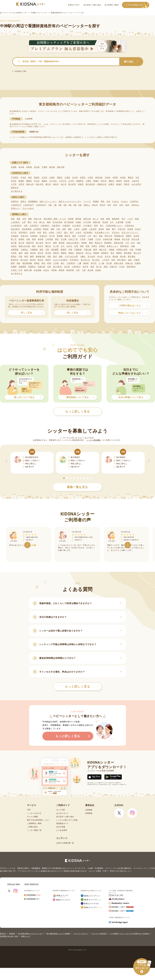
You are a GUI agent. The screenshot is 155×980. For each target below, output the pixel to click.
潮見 (57, 239)
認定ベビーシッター (48, 202)
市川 (123, 219)
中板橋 (111, 250)
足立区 (37, 181)
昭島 (30, 219)
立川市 (71, 181)
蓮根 (61, 257)
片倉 (58, 229)
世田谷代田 (119, 243)
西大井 (41, 253)
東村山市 (30, 184)
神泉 (55, 243)
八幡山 (83, 257)
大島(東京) (34, 226)
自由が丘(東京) (73, 243)
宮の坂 (109, 263)
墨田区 (60, 178)
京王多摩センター (102, 233)
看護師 (96, 202)
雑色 (34, 246)
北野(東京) (23, 233)
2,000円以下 (29, 205)
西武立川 (99, 243)
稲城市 (119, 184)
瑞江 (63, 263)
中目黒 (14, 253)
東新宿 (62, 270)
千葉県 (44, 167)
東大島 (123, 257)
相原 (13, 219)
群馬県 (29, 167)
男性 (103, 202)
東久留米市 (90, 184)
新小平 (48, 243)
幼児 (109, 205)
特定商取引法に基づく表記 (9, 936)
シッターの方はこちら (137, 5)
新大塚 (14, 243)
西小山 (88, 253)
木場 (39, 233)
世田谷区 (99, 178)
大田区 (90, 178)
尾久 (102, 226)
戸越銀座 (78, 250)
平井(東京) (74, 260)
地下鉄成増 (69, 222)
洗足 (139, 243)
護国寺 (129, 236)
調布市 (119, 181)
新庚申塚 (70, 270)
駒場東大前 (119, 236)
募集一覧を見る (83, 487)
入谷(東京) (15, 222)
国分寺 (67, 236)
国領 (74, 236)
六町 (78, 270)
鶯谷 (29, 222)
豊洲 (95, 250)
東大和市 (72, 184)
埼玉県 (37, 167)
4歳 (70, 205)
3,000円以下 (41, 205)
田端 (87, 246)
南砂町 (86, 263)
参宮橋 (41, 239)
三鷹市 (88, 181)
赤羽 (24, 219)
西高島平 (105, 253)
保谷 (19, 263)
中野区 (115, 178)
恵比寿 (105, 222)
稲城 (137, 219)
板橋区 (21, 181)
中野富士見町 (122, 250)
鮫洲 (34, 239)
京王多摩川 (88, 233)
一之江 (130, 219)
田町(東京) (125, 246)
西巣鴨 (96, 253)
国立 (66, 233)
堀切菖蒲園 (27, 263)
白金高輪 (38, 270)
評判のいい (16, 208)
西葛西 (64, 253)
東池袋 (115, 257)
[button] (64, 478)
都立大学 (103, 250)
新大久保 (135, 239)
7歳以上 (87, 205)
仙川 (133, 243)
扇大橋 (90, 270)
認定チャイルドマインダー (70, 202)
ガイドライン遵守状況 (99, 934)
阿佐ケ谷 (38, 219)
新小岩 (21, 243)
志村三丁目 (73, 239)
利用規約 (12, 934)
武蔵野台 (32, 267)
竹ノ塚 (56, 246)
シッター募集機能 (93, 440)
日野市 (21, 184)
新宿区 (37, 178)
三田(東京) (71, 263)
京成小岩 (24, 236)
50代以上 (135, 205)
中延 (131, 250)
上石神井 (93, 229)
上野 (24, 222)
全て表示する (17, 191)
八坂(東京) (76, 267)
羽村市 (127, 184)
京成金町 (15, 236)
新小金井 (40, 243)
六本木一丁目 (17, 270)
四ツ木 (99, 267)
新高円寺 (30, 243)
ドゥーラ (87, 202)
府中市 (104, 181)
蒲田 (70, 229)
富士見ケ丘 (86, 260)
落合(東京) (15, 229)
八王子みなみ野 (71, 257)
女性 (108, 202)
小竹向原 (82, 236)
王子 (112, 222)
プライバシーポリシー (81, 934)
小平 (89, 236)
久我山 (52, 233)
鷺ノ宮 (14, 239)
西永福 (33, 253)
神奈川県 (61, 167)
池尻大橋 (87, 219)
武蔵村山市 (102, 184)
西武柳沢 (108, 243)
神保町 (84, 243)
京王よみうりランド (130, 233)
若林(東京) (131, 267)
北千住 (14, 233)
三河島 (56, 263)
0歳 (50, 205)
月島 (47, 250)
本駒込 (37, 263)
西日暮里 (128, 253)
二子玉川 (106, 260)
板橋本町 (116, 219)
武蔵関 (14, 267)
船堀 (13, 263)
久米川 (78, 233)
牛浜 (35, 222)
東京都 (52, 167)
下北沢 (98, 239)
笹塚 (28, 239)
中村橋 (138, 250)
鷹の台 (48, 246)
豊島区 (131, 178)
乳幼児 (103, 205)
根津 (26, 257)
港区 (30, 178)
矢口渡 (67, 267)
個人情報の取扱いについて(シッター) (31, 934)
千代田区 (15, 178)
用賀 (92, 267)
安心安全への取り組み (92, 5)
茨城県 (14, 167)
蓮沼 (55, 257)
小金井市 (135, 181)
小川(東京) (88, 226)
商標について (26, 936)
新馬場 (62, 243)
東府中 (48, 260)
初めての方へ (74, 5)
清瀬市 (81, 184)
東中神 (33, 260)
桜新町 (21, 239)
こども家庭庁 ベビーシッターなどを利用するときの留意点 (129, 934)
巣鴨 (91, 243)
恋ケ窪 (52, 236)
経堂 (45, 233)
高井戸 (41, 246)
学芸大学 (122, 229)
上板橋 (84, 229)
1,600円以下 (16, 205)
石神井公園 (108, 239)
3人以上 (124, 202)
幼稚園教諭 (33, 202)
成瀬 (26, 253)
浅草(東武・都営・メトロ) (55, 219)
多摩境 (102, 246)
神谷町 (101, 229)
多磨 (133, 246)
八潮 (84, 270)
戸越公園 (87, 250)
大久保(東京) (16, 226)
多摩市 (111, 184)
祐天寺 (86, 267)
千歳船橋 (34, 250)
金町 (64, 229)
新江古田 (126, 239)
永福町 (78, 222)
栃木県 (21, 167)
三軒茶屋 (49, 239)
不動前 (137, 260)
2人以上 (116, 202)
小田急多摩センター (114, 226)
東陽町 (64, 250)
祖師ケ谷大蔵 (24, 246)
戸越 (70, 250)
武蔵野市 (80, 181)
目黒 (49, 267)
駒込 (101, 236)
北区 (137, 178)
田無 (82, 246)
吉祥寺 (32, 233)
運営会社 (3, 934)
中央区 (23, 178)
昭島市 (111, 181)
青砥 (19, 219)
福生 (130, 260)
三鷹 (79, 263)
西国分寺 (80, 253)
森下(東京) (58, 267)
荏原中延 (97, 222)
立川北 (69, 246)
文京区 (44, 178)
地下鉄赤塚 (57, 222)
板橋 (108, 219)
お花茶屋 (37, 229)
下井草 (83, 239)
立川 (63, 246)
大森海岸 (66, 226)
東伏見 (41, 260)
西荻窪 (56, 253)
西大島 (48, 253)
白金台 (46, 270)
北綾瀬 (130, 229)
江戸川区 (53, 181)
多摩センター (112, 246)
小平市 (14, 184)
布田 (113, 260)
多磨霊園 (15, 250)
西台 (112, 253)
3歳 (65, 205)
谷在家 (98, 270)
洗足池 (14, 246)
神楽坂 (46, 229)
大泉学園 (120, 222)
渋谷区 (108, 178)
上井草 (76, 229)
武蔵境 (138, 263)
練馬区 (29, 181)
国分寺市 (40, 184)
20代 (115, 205)
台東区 (52, 178)
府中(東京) (122, 260)
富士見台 (96, 260)
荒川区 (14, 181)
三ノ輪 (101, 263)
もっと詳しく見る (82, 687)
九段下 (59, 233)
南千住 (94, 263)
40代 (127, 205)
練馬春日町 (41, 257)
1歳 (55, 205)
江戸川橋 (87, 222)
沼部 (20, 257)
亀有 (108, 229)
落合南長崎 (27, 229)
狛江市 (64, 184)
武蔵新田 (22, 267)
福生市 (56, 184)
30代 (121, 205)
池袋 (102, 219)
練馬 (32, 257)
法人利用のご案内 (112, 5)
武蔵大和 (41, 267)
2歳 (60, 205)
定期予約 (15, 202)
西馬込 (14, 257)
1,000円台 (134, 202)
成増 (20, 253)
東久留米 (132, 257)
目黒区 (83, 178)
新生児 (95, 205)
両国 (106, 267)
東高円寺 (15, 260)
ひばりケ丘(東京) (60, 260)
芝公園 (64, 239)
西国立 (71, 253)
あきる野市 (136, 184)
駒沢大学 (109, 236)
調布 (41, 250)
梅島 (49, 222)
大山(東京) (77, 226)
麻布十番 (28, 270)
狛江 (95, 236)
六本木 (122, 267)
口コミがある (28, 208)
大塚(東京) (45, 226)
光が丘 (100, 257)
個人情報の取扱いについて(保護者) (58, 934)
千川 (127, 243)
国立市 (48, 184)
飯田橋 (78, 219)
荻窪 (96, 226)
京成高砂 (34, 236)
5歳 (75, 205)
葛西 (52, 229)
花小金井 (91, 257)
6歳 (80, 205)
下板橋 (90, 239)
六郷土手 (113, 267)
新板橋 (117, 239)
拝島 (49, 257)
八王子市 (63, 181)
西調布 (119, 253)
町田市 (127, 181)
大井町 (128, 222)
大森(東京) (56, 226)
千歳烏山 (24, 250)
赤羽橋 (54, 270)
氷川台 (108, 257)
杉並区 (123, 178)
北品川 (138, 229)
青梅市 (96, 181)
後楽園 (60, 236)
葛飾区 (44, 181)
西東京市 (15, 188)
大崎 (26, 226)
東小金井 (24, 260)
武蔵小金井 (119, 263)
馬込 (43, 263)
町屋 (49, 263)
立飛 (76, 246)
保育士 (23, 202)
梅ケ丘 (42, 222)
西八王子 (137, 253)
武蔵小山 (129, 263)
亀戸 (114, 229)
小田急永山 (129, 226)
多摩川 (94, 246)
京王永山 (116, 233)
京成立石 (43, 236)
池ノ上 (96, 219)
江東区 (67, 178)
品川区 (75, 178)
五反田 (136, 236)
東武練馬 (55, 250)
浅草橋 (71, 219)
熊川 (72, 233)
